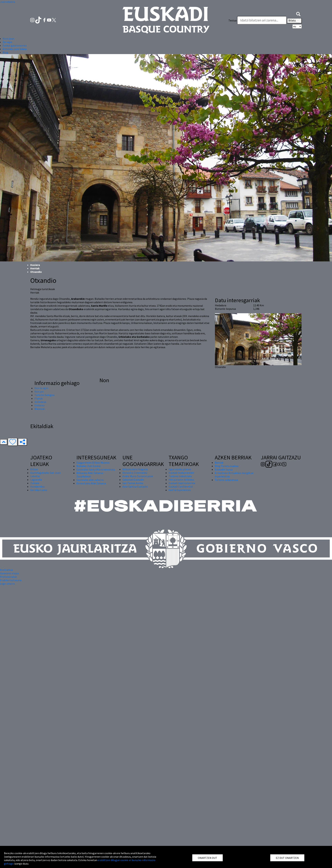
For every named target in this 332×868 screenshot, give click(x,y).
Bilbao (34, 469)
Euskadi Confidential (181, 487)
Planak (39, 398)
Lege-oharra (7, 584)
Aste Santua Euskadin (135, 487)
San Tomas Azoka (133, 483)
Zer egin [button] (7, 42)
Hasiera (35, 265)
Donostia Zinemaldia (135, 473)
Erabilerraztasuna (11, 580)
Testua (232, 20)
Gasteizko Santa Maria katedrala (96, 469)
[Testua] (262, 20)
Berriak (219, 463)
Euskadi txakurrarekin (181, 473)
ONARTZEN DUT (207, 858)
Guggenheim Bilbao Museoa (93, 463)
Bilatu (294, 21)
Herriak (35, 268)
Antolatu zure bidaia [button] (15, 49)
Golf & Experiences (180, 490)
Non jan (39, 391)
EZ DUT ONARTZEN (287, 858)
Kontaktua (6, 570)
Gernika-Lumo (39, 490)
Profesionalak (8, 577)
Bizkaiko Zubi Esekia (88, 466)
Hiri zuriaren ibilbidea (181, 480)
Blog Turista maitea (227, 466)
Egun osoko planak (180, 469)
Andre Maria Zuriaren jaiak (138, 476)
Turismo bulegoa (44, 395)
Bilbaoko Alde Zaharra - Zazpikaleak (90, 475)
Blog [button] (5, 52)
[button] (298, 13)
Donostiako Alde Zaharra (91, 483)
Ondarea (39, 405)
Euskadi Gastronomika (182, 483)
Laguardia (36, 480)
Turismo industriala (180, 476)
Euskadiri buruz (224, 469)
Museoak (40, 409)
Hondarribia (37, 487)
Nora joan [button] (8, 39)
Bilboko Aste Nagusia (135, 469)
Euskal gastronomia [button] (15, 45)
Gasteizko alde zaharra (90, 480)
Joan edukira (8, 2)
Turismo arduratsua (226, 480)
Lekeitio (35, 476)
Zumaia (35, 483)
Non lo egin (41, 388)
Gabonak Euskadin (133, 480)
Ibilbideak (40, 402)
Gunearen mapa (9, 573)
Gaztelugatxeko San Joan (45, 473)
